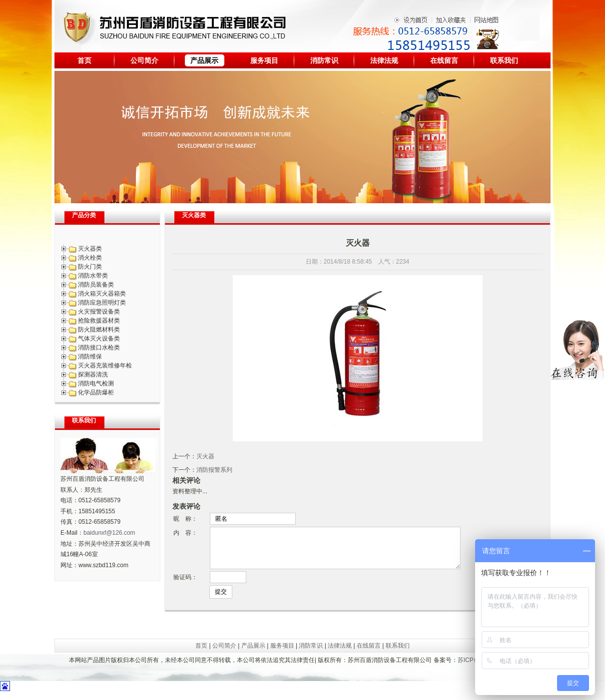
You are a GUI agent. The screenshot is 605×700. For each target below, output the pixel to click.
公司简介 (144, 60)
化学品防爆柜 (96, 392)
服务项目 (264, 60)
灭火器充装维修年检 (105, 365)
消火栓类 (90, 258)
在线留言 (444, 60)
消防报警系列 (214, 470)
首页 (84, 60)
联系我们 (504, 60)
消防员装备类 (96, 285)
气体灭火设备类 (99, 339)
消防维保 (90, 356)
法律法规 (384, 60)
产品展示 (204, 60)
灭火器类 (90, 249)
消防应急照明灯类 (102, 303)
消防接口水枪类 (99, 348)
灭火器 (205, 456)
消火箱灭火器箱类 (102, 294)
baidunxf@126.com (109, 533)
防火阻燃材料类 (99, 330)
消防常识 (324, 60)
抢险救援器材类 (99, 321)
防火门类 (90, 267)
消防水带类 (93, 276)
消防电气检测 (96, 383)
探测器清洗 (93, 374)
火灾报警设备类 (99, 312)
